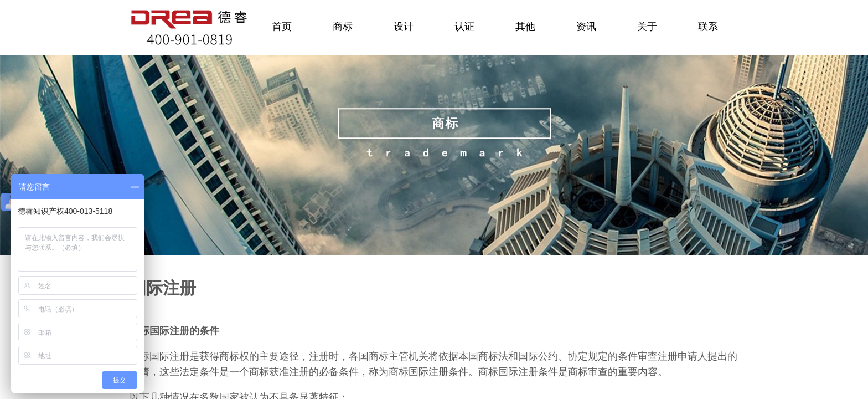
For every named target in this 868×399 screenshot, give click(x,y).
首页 (282, 27)
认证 (464, 27)
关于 (647, 27)
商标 (343, 27)
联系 (708, 27)
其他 (525, 27)
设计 (404, 27)
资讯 (586, 27)
